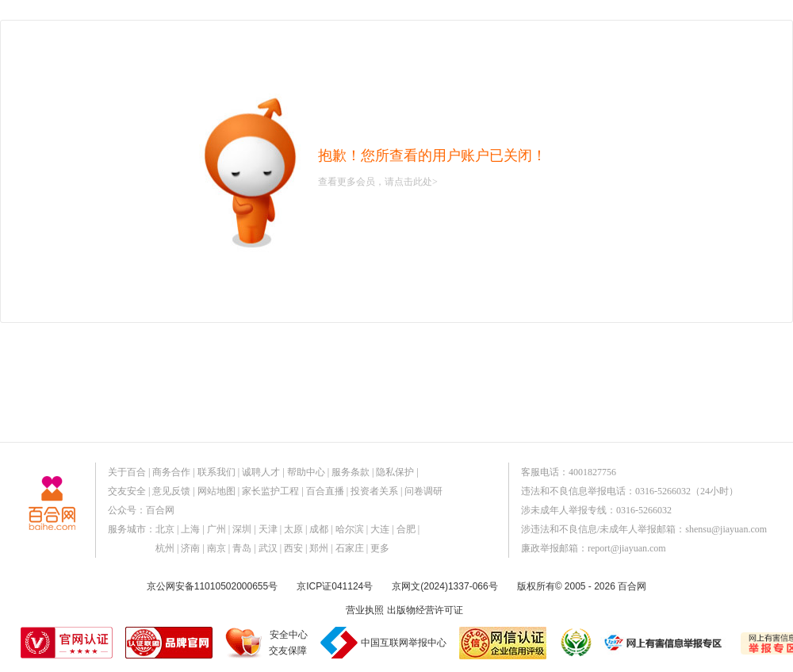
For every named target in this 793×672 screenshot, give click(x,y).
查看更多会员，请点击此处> (378, 182)
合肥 (406, 529)
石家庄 (350, 548)
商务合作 (171, 472)
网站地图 (216, 491)
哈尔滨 (350, 529)
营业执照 (365, 610)
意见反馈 (171, 491)
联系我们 (216, 472)
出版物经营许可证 (425, 610)
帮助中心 (306, 472)
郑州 (319, 548)
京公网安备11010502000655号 (212, 586)
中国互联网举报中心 (404, 643)
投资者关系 (374, 491)
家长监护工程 (270, 491)
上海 (190, 529)
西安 (293, 548)
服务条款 (351, 472)
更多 (380, 548)
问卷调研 (423, 491)
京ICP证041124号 (335, 586)
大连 (380, 529)
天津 (268, 529)
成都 (319, 529)
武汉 (268, 548)
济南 (190, 548)
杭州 (165, 548)
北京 (165, 529)
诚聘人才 (261, 472)
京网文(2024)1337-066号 (444, 586)
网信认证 (503, 643)
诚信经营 (575, 643)
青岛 (242, 548)
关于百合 (127, 472)
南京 (216, 548)
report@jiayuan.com (627, 548)
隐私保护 (395, 472)
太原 (293, 529)
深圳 (242, 529)
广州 (216, 529)
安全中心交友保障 (288, 643)
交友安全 (127, 491)
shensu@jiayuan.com (726, 529)
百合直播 (325, 491)
